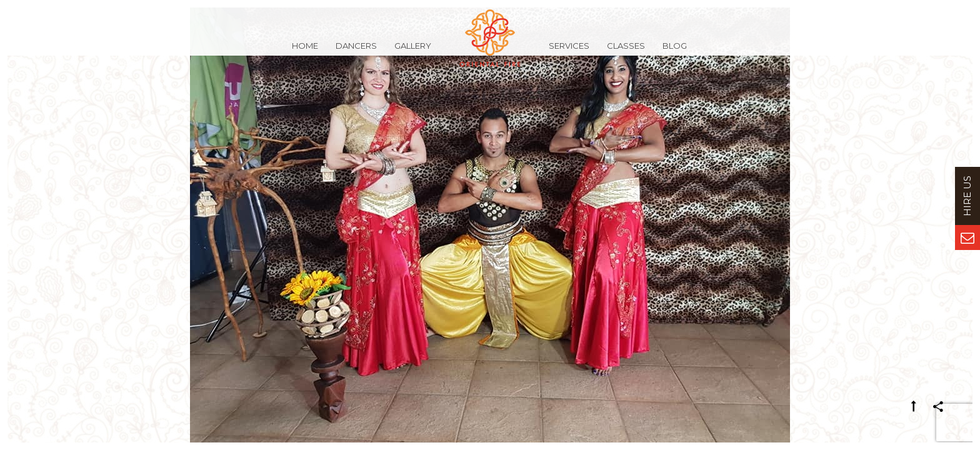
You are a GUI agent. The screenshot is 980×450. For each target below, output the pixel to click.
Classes (626, 52)
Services (569, 52)
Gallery (413, 52)
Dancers (356, 52)
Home (305, 52)
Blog (675, 52)
